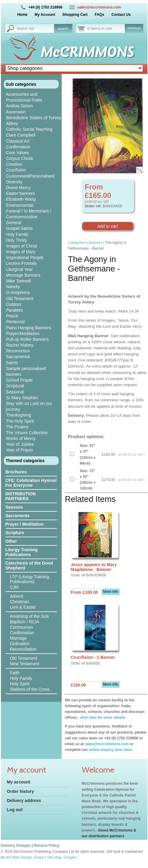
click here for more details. (102, 718)
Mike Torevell (18, 281)
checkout (134, 28)
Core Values (18, 153)
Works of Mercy (21, 438)
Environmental (20, 205)
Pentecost (16, 322)
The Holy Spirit (20, 421)
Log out (15, 810)
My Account (45, 15)
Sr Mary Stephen (22, 398)
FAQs (99, 15)
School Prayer (20, 380)
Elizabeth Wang (21, 199)
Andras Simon (20, 106)
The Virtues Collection (27, 433)
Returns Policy (47, 846)
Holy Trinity (17, 240)
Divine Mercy (18, 188)
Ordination (20, 644)
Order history (21, 791)
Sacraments (18, 516)
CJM (14, 587)
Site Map (54, 857)
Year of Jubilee (20, 444)
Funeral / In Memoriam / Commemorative (29, 214)
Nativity (13, 287)
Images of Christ (22, 246)
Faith (15, 673)
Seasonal (15, 392)
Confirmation (18, 147)
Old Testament (20, 299)
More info (110, 592)
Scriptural (15, 386)
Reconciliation (23, 649)
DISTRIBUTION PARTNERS (21, 496)
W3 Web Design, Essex (25, 857)
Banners (95, 243)
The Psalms (17, 427)
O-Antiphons (18, 292)
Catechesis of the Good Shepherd (29, 565)
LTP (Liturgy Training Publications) (30, 579)
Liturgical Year (20, 269)
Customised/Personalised (30, 176)
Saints (12, 363)
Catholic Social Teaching (29, 129)
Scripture (15, 533)
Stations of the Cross (30, 689)
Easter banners (21, 193)
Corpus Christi (20, 158)
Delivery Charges (16, 846)
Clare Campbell (21, 135)
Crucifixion (16, 170)
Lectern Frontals (22, 263)
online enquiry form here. (111, 750)
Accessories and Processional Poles (24, 97)
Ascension (16, 112)
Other (11, 541)
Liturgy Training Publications (22, 552)
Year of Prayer (20, 450)
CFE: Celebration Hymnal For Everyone (31, 483)
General (14, 223)
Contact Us (121, 15)
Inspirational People (25, 258)
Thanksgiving (19, 415)
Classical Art (18, 141)
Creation (14, 164)
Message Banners (23, 275)
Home (22, 15)
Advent (17, 596)
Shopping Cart (75, 15)
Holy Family (17, 234)
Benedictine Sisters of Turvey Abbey (34, 121)
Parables (14, 310)
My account (19, 782)
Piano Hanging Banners (29, 328)
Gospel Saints (19, 228)
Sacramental (18, 357)
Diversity (14, 182)
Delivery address (24, 801)
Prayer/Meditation (23, 334)
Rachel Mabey (20, 345)
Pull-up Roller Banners (27, 339)
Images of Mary (21, 252)
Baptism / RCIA (25, 622)
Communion (22, 627)
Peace (12, 316)
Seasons (14, 507)
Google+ (70, 857)
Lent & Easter (23, 607)
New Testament (25, 664)
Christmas (20, 602)
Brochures (16, 472)
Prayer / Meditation (25, 524)
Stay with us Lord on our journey (29, 406)
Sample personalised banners (26, 371)
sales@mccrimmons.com (99, 7)
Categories (77, 243)
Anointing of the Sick (30, 616)
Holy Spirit (20, 684)
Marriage (18, 638)
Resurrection (18, 351)
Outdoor (14, 304)
